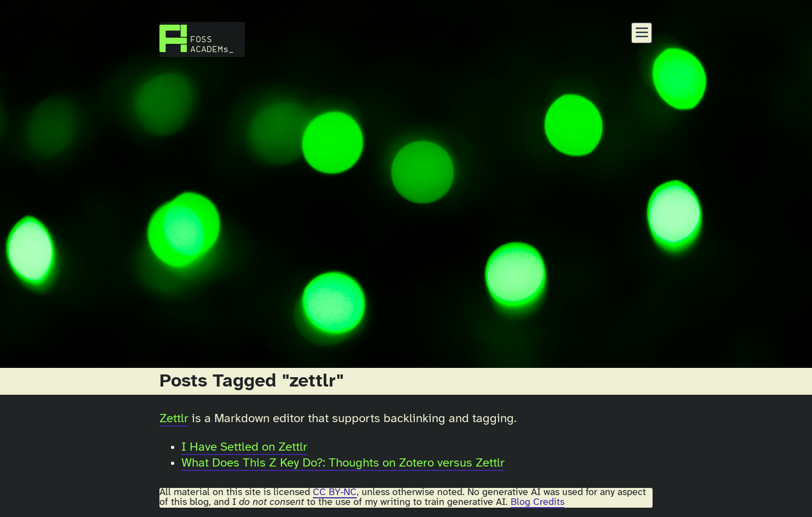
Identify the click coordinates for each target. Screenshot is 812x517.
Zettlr (174, 419)
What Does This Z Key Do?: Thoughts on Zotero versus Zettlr (343, 463)
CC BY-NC (335, 492)
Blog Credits (537, 502)
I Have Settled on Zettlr (244, 447)
